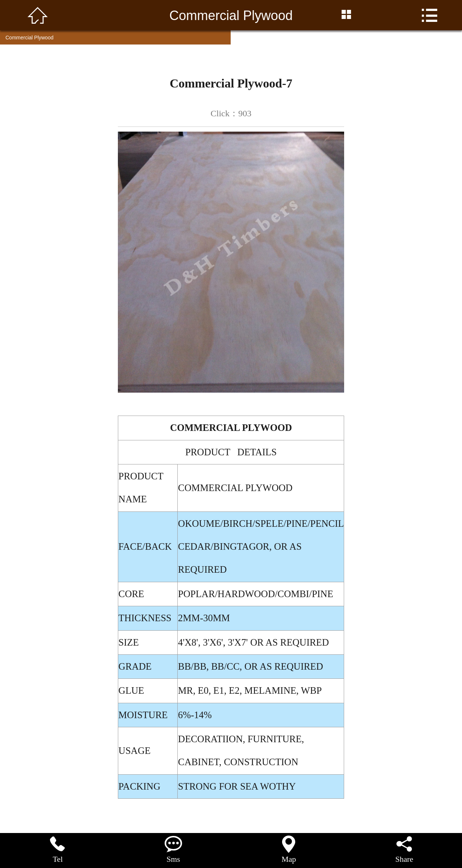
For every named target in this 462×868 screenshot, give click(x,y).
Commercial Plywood (29, 38)
